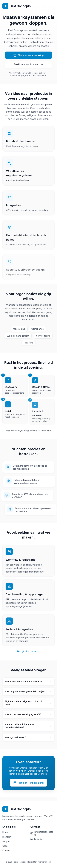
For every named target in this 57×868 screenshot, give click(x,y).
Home (5, 832)
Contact (6, 850)
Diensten (7, 837)
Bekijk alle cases (29, 653)
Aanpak (6, 841)
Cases (5, 846)
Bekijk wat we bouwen (29, 65)
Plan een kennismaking (29, 55)
